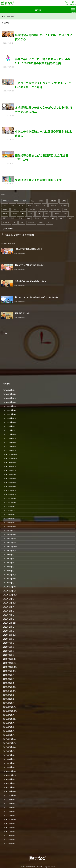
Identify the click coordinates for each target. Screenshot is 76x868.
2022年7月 (8, 559)
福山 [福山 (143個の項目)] (28, 218)
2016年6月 (8, 783)
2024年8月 (8, 466)
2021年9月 (8, 599)
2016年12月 (8, 771)
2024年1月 (8, 494)
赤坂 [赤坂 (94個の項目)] (70, 218)
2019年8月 (8, 675)
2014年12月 (8, 819)
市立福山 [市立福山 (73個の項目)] (32, 210)
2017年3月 (8, 763)
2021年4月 (8, 615)
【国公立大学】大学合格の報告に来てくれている (30, 265)
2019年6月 (8, 683)
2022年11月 (8, 543)
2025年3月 (8, 442)
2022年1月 (8, 583)
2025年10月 (8, 414)
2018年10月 (8, 711)
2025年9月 (8, 418)
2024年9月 (8, 462)
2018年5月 (8, 723)
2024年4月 (8, 482)
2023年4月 (8, 522)
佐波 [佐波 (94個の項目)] (25, 201)
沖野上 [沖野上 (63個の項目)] (47, 214)
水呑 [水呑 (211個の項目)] (39, 214)
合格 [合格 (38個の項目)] (5, 205)
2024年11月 (8, 458)
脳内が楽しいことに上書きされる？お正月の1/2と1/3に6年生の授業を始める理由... (42, 61)
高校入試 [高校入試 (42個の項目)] (31, 223)
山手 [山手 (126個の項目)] (23, 210)
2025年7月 (8, 426)
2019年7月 (8, 679)
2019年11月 (8, 663)
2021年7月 (8, 603)
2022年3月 (8, 575)
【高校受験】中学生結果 (22, 313)
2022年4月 (8, 571)
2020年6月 (8, 635)
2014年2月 (8, 831)
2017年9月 (8, 747)
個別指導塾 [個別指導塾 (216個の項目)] (53, 201)
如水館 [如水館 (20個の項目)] (5, 210)
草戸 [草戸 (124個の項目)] (53, 218)
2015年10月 (8, 795)
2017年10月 (8, 743)
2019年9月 (8, 671)
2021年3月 (8, 619)
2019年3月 (8, 695)
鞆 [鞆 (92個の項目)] (15, 223)
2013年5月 (8, 839)
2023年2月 (8, 530)
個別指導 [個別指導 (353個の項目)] (42, 201)
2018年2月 (8, 731)
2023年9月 (8, 506)
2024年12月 (8, 454)
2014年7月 (8, 823)
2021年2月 (8, 623)
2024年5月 (8, 478)
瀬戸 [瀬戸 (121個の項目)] (5, 218)
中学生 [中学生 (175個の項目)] (16, 201)
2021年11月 (8, 591)
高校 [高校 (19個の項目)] (22, 223)
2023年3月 (8, 526)
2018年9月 (8, 715)
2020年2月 (8, 651)
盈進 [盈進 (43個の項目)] (20, 218)
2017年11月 (8, 739)
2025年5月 (8, 434)
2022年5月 (8, 567)
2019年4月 (8, 691)
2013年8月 (8, 835)
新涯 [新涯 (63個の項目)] (66, 210)
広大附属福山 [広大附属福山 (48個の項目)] (55, 210)
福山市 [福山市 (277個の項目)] (37, 218)
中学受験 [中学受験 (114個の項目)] (6, 201)
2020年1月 (8, 655)
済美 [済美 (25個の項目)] (65, 214)
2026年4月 (8, 390)
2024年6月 (8, 474)
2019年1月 (8, 703)
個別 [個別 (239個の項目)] (32, 201)
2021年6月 (8, 607)
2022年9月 (8, 551)
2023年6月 (8, 514)
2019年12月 (8, 659)
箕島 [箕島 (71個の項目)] (45, 218)
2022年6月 (8, 563)
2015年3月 (8, 811)
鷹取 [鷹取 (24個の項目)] (50, 223)
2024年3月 (8, 486)
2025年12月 (8, 406)
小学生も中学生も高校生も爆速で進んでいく (28, 249)
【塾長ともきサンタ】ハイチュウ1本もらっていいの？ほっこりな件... (43, 85)
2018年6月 (8, 719)
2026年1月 (8, 402)
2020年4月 (8, 643)
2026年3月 (8, 394)
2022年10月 (8, 547)
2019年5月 (8, 687)
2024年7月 (8, 470)
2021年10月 (8, 595)
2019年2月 (8, 699)
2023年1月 (8, 535)
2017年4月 (8, 759)
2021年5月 (8, 611)
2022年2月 (8, 579)
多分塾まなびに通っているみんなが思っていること (30, 281)
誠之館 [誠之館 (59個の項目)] (62, 218)
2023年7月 (8, 510)
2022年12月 (8, 539)
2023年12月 (8, 498)
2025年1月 (8, 450)
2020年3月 (8, 647)
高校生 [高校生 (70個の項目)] (41, 223)
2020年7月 (8, 631)
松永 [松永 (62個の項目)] (31, 214)
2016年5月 (8, 787)
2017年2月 (8, 767)
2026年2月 (8, 398)
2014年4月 (8, 827)
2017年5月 (8, 755)
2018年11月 (8, 707)
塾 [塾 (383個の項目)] (45, 205)
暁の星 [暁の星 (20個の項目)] (15, 214)
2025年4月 (8, 438)
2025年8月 (8, 422)
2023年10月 (8, 502)
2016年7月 (8, 779)
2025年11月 (8, 410)
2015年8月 (8, 803)
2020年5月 (8, 639)
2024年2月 (8, 490)
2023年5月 (8, 518)
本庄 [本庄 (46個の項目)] (23, 214)
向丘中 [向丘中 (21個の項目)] (21, 205)
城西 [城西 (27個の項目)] (37, 205)
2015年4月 (8, 807)
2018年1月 (8, 735)
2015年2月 (8, 815)
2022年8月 (8, 555)
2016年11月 (8, 775)
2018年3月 (8, 727)
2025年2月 (8, 446)
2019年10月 (8, 667)
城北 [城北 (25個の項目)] (30, 205)
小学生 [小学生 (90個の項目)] (15, 210)
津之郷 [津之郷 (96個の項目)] (57, 214)
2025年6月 (8, 430)
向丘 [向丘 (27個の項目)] (13, 205)
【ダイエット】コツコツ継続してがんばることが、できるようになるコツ (37, 297)
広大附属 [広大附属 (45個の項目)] (43, 210)
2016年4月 (8, 791)
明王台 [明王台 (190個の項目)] (5, 214)
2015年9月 (8, 799)
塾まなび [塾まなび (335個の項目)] (53, 205)
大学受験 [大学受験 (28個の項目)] (64, 205)
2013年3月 (8, 843)
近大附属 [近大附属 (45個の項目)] (6, 223)
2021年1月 (8, 627)
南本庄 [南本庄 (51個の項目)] (64, 201)
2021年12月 (8, 587)
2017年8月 (8, 751)
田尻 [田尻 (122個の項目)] (13, 218)
